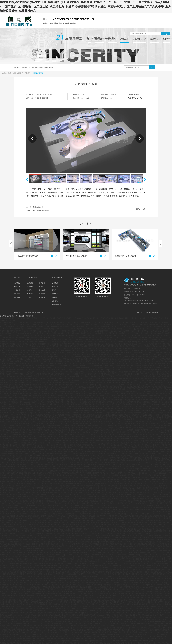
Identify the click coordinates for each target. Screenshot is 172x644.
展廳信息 (55, 287)
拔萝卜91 (73, 591)
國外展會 (42, 294)
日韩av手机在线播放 (118, 531)
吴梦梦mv (147, 495)
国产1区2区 (87, 572)
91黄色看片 (24, 583)
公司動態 (55, 283)
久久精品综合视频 (73, 507)
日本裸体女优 (125, 447)
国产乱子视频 (59, 406)
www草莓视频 (117, 380)
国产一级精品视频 (115, 370)
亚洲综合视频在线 (82, 525)
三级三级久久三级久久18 (143, 531)
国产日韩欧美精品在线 (89, 445)
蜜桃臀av (26, 550)
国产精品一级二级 (26, 565)
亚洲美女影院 (79, 548)
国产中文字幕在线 (26, 430)
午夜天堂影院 (67, 445)
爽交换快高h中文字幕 (91, 451)
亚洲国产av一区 (12, 585)
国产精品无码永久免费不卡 (28, 613)
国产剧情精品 (121, 402)
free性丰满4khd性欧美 (62, 383)
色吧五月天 (99, 337)
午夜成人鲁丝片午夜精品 (91, 432)
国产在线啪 (62, 490)
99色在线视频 (56, 426)
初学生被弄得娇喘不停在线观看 (35, 615)
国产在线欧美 (134, 628)
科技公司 (28, 73)
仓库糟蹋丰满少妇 (112, 458)
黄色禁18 (119, 363)
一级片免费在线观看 (22, 322)
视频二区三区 (43, 583)
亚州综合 (104, 385)
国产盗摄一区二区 (37, 514)
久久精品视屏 (156, 619)
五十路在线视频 (60, 462)
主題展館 (30, 287)
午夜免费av (113, 473)
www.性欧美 (37, 374)
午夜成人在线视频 (153, 393)
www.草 (30, 434)
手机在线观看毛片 (10, 389)
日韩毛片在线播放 (20, 490)
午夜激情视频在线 (128, 578)
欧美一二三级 (89, 365)
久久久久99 (147, 359)
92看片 (47, 325)
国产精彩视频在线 (53, 372)
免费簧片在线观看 (165, 553)
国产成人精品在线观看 (31, 361)
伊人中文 (46, 389)
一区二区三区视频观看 (92, 327)
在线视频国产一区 (108, 482)
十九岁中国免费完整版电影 (148, 602)
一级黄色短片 (14, 529)
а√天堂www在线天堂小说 (130, 370)
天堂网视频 (83, 454)
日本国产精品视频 (56, 327)
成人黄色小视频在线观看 (79, 609)
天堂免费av (14, 344)
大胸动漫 (121, 550)
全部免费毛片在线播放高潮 (67, 325)
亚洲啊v (23, 467)
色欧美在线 (165, 335)
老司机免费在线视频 (108, 363)
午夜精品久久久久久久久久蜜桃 (43, 439)
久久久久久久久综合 (143, 486)
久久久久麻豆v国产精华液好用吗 (136, 471)
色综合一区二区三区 (122, 449)
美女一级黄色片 (148, 327)
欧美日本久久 (132, 473)
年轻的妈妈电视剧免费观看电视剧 (129, 372)
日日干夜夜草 (113, 516)
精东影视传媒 (40, 548)
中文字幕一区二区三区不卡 (24, 606)
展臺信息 (55, 290)
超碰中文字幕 (140, 593)
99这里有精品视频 (92, 344)
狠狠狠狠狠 (49, 398)
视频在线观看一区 (92, 486)
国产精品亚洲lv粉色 (12, 421)
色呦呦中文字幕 (127, 434)
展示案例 (20, 73)
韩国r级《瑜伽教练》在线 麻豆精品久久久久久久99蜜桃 (104, 495)
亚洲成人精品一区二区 (40, 641)
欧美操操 (20, 643)
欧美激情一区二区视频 (13, 333)
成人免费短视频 (154, 340)
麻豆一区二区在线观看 (150, 344)
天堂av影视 (39, 503)
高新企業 (25, 67)
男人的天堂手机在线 (19, 576)
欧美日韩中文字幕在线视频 (141, 643)
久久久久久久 (160, 350)
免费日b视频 (147, 458)
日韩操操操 (66, 419)
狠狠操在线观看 (165, 363)
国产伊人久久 (122, 335)
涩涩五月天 (96, 424)
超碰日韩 (151, 469)
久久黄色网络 (150, 434)
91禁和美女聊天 (74, 363)
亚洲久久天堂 (71, 518)
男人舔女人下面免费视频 (131, 350)
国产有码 (55, 490)
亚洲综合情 (106, 439)
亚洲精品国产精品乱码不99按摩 (19, 454)
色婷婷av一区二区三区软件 (77, 385)
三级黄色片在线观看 (94, 393)
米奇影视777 (67, 327)
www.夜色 (67, 402)
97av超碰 (156, 353)
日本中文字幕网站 (6, 604)
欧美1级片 (164, 559)
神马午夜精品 (102, 471)
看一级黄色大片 (49, 574)
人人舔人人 (111, 376)
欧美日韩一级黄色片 (38, 404)
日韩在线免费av (125, 538)
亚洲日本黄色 (144, 404)
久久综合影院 (135, 353)
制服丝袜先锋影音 (85, 507)
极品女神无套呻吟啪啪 (150, 357)
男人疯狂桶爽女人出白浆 (51, 350)
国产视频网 (75, 587)
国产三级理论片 (136, 327)
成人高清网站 (52, 378)
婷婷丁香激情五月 (112, 361)
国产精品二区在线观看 (123, 404)
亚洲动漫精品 (46, 391)
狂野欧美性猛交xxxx (94, 363)
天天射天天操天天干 (98, 555)
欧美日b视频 (57, 376)
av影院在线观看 (22, 424)
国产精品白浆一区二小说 (38, 385)
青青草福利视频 (23, 344)
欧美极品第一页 (32, 325)
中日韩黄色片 (149, 335)
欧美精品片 (132, 486)
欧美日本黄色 (121, 443)
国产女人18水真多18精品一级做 (123, 639)
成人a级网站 (113, 499)
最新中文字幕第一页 (113, 538)
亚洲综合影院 (165, 406)
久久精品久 (4, 544)
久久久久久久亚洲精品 (154, 462)
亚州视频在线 (143, 589)
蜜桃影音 (36, 449)
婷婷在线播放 (82, 372)
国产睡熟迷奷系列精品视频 (149, 583)
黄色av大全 (78, 340)
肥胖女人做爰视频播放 (87, 329)
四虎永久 (101, 619)
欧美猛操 (81, 398)
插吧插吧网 (133, 378)
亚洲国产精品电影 (6, 391)
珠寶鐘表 (42, 297)
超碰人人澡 (100, 378)
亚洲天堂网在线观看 (132, 436)
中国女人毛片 (38, 350)
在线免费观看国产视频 (101, 365)
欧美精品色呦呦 (23, 525)
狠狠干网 (30, 350)
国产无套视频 (125, 400)
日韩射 (14, 464)
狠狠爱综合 (164, 634)
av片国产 (17, 578)
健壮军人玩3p (104, 370)
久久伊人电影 (50, 475)
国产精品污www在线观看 (11, 430)
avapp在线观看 (105, 398)
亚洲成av (84, 374)
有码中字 (101, 353)
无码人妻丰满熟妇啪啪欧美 (22, 561)
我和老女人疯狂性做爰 (161, 329)
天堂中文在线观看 (65, 449)
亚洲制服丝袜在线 (103, 626)
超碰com (145, 385)
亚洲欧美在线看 (97, 507)
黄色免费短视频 (69, 593)
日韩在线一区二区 (10, 411)
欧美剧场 (47, 611)
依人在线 (20, 389)
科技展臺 (30, 290)
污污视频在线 (43, 365)
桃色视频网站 (33, 617)
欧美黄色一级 (52, 516)
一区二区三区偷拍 (51, 550)
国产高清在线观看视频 (130, 469)
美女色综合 (46, 359)
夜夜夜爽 (3, 361)
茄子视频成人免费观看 (14, 426)
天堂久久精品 (37, 477)
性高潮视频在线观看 (125, 389)
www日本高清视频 (121, 501)
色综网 (98, 447)
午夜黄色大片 (22, 383)
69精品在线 (15, 471)
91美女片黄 (69, 572)
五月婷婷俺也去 (36, 432)
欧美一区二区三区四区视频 (86, 355)
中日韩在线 (140, 331)
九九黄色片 (155, 495)
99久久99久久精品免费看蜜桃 (59, 389)
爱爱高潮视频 (116, 576)
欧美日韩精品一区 (110, 426)
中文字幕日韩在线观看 (137, 576)
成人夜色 (47, 426)
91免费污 (21, 363)
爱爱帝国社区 (110, 611)
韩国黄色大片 (81, 344)
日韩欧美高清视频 (34, 540)
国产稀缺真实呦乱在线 (31, 596)
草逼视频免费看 (125, 441)
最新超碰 (68, 512)
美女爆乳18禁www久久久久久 (81, 370)
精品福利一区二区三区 (113, 340)
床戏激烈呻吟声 (83, 606)
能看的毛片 (60, 342)
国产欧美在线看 (157, 467)
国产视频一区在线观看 (7, 365)
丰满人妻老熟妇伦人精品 (34, 445)
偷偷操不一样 (90, 411)
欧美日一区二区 (107, 632)
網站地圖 (155, 312)
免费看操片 (105, 490)
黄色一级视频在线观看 (50, 333)
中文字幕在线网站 (7, 460)
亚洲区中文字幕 (100, 361)
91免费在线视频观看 (157, 441)
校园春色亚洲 (120, 385)
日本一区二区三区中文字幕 (124, 322)
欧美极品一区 (160, 529)
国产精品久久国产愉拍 (60, 606)
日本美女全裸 (142, 621)
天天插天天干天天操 (105, 533)
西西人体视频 (121, 456)
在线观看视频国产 (160, 342)
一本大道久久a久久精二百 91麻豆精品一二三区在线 (26, 415)
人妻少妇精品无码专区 (103, 368)
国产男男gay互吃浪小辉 (40, 585)
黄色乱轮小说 (129, 421)
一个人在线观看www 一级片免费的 (122, 411)
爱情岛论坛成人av (129, 488)
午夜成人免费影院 (77, 464)
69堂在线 (18, 413)
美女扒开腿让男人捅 (103, 531)
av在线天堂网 (57, 368)
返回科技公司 (141, 209)
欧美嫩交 (17, 535)
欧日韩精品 (162, 322)
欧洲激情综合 (86, 335)
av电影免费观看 (52, 408)
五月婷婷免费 (38, 389)
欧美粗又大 (121, 609)
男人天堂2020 (135, 363)
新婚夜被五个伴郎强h (155, 376)
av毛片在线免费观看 (59, 322)
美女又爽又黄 (21, 376)
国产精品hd (9, 538)
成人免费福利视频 (108, 408)
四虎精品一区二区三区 (43, 451)
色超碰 (115, 372)
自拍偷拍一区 (151, 365)
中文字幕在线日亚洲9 (15, 408)
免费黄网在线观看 (159, 370)
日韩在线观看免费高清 (44, 353)
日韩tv (106, 462)
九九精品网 (69, 342)
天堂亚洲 (39, 329)
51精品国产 (77, 346)
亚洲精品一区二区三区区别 (17, 488)
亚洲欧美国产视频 (77, 561)
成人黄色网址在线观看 (149, 348)
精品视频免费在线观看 (117, 462)
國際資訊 (55, 297)
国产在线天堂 (32, 624)
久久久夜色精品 (135, 380)
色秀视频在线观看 (116, 488)
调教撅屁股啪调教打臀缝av (141, 430)
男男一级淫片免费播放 (38, 469)
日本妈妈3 (96, 473)
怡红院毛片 (83, 389)
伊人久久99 (84, 628)
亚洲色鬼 (66, 479)
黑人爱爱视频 (92, 576)
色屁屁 (115, 484)
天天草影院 (8, 443)
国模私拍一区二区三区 (50, 482)
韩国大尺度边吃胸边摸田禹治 (132, 344)
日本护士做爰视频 (34, 357)
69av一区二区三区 (121, 482)
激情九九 (73, 419)
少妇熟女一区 (23, 624)
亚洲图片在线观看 (127, 383)
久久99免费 (135, 404)
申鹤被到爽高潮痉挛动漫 (102, 331)
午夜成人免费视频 (72, 617)
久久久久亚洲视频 (59, 430)
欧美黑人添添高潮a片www (75, 365)
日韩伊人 (58, 477)
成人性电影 (43, 630)
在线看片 (96, 389)
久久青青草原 (150, 428)
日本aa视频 (104, 497)
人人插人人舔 (116, 327)
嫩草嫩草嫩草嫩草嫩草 (114, 630)
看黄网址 (49, 604)
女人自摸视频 (100, 587)
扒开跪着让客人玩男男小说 (79, 404)
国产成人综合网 (9, 512)
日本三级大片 (126, 497)
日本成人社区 (26, 402)
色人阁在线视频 (39, 400)
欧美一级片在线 (15, 555)
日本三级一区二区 (86, 424)
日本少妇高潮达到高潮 (153, 512)
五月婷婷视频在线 (22, 346)
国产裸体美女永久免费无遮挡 (143, 613)
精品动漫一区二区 (95, 606)
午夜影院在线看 (50, 639)
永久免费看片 (99, 583)
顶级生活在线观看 (78, 327)
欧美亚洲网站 (133, 479)
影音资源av (53, 542)
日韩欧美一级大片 (160, 451)
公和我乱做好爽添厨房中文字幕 (31, 333)
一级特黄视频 (111, 449)
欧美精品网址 (5, 458)
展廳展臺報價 (56, 304)
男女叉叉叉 (163, 411)
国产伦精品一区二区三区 (96, 611)
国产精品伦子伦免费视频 (47, 361)
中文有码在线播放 (47, 578)
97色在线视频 (153, 322)
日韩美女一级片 (44, 467)
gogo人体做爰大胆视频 (23, 432)
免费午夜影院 (27, 591)
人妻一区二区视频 (114, 497)
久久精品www (12, 383)
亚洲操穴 (87, 540)
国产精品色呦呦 (111, 540)
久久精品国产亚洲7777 (8, 497)
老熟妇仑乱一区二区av (27, 471)
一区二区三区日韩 (63, 387)
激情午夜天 (80, 598)
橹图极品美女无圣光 (82, 359)
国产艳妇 (11, 477)
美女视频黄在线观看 (103, 454)
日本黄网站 (18, 359)
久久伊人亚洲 (101, 325)
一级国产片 (90, 449)
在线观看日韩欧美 (98, 426)
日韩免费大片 (62, 436)
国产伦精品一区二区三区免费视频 (96, 436)
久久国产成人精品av (107, 514)
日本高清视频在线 (20, 337)
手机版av (99, 520)
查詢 (152, 67)
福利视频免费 (53, 449)
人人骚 (98, 355)
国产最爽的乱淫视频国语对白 (39, 344)
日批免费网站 (79, 396)
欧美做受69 (103, 602)
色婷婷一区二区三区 (161, 396)
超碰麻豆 (118, 445)
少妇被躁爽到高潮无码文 (160, 531)
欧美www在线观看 (163, 484)
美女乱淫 (50, 624)
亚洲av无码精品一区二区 (67, 359)
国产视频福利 (50, 555)
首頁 (14, 73)
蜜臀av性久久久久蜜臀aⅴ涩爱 (136, 443)
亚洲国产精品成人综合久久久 (89, 602)
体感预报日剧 (128, 544)
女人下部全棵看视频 (134, 482)
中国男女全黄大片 (60, 624)
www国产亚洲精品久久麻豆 (160, 486)
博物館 (46, 67)
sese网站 (133, 342)
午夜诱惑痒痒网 (128, 406)
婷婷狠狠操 (95, 370)
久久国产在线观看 (24, 482)
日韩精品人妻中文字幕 (18, 458)
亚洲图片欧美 (14, 479)
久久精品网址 (13, 624)
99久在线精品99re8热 (133, 510)
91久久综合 (66, 361)
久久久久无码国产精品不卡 (158, 385)
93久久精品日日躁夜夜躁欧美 (12, 419)
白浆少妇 (61, 415)
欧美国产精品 (110, 325)
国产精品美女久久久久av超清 (52, 417)
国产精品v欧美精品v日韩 (62, 557)
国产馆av (150, 383)
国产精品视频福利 (10, 370)
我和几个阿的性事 (13, 568)
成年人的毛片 (153, 449)
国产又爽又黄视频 (44, 327)
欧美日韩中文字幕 (141, 626)
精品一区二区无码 (89, 325)
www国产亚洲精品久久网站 (76, 443)
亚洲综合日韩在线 (54, 380)
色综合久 (104, 456)
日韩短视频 (19, 589)
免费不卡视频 (85, 505)
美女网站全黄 (43, 570)
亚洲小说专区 (165, 520)
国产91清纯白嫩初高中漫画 (114, 587)
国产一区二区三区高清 (138, 424)
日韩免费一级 (16, 340)
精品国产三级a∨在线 (41, 507)
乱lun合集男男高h (68, 611)
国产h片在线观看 (161, 378)
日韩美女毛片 (89, 643)
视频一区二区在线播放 (74, 624)
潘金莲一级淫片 (9, 449)
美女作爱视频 (126, 327)
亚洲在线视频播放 (10, 372)
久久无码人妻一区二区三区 (74, 378)
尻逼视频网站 (62, 432)
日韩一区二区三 (91, 458)
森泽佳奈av (97, 490)
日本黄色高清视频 (152, 570)
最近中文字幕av (167, 458)
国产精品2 (12, 544)
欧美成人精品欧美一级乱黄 (103, 346)
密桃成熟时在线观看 (98, 572)
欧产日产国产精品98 (60, 398)
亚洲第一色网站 (98, 469)
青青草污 (112, 413)
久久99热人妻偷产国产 (160, 561)
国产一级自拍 (58, 497)
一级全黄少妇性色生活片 (141, 426)
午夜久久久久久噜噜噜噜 (142, 406)
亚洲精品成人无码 (17, 387)
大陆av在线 (9, 578)
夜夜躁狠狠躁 (141, 600)
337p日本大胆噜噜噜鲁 (8, 346)
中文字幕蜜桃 (34, 602)
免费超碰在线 (134, 337)
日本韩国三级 (134, 393)
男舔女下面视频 (154, 363)
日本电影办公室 (60, 329)
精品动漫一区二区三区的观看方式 (36, 363)
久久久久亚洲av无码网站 (117, 355)
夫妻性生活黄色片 (116, 570)
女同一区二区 (110, 445)
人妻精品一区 (92, 593)
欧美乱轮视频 (66, 331)
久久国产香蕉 (125, 398)
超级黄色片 (64, 363)
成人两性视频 (83, 522)
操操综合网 (118, 344)
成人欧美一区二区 (123, 342)
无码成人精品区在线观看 (146, 540)
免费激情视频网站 (149, 544)
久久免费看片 (24, 421)
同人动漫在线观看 (119, 346)
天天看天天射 (62, 516)
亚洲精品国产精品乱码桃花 (65, 576)
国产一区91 (158, 432)
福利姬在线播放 (73, 602)
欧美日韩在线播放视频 (30, 327)
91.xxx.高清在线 (123, 499)
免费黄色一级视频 (139, 434)
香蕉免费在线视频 (157, 492)
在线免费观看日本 (50, 559)
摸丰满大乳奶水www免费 (74, 639)
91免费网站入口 (15, 587)
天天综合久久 (92, 372)
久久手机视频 (143, 337)
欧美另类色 (138, 533)
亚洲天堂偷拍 (134, 325)
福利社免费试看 (94, 333)
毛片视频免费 (163, 550)
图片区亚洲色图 (126, 641)
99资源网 (124, 340)
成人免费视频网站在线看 (100, 565)
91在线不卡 (78, 408)
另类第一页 (54, 359)
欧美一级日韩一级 (114, 492)
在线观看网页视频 (137, 441)
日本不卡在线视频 (106, 434)
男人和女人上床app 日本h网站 (48, 617)
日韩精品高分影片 (52, 505)
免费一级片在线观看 (58, 413)
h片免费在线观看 (69, 514)
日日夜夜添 (40, 559)
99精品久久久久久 (121, 602)
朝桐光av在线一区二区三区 (42, 490)
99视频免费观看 (38, 430)
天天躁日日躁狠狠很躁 (133, 514)
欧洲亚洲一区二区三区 (116, 598)
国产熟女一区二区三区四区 (48, 501)
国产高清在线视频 (68, 411)
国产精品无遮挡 (46, 357)
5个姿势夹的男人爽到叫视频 (108, 335)
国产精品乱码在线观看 (98, 634)
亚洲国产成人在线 (94, 456)
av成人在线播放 (106, 639)
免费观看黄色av (47, 374)
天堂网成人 (93, 600)
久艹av (34, 426)
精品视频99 (103, 400)
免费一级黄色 (167, 501)
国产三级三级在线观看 (114, 348)
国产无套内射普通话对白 (63, 628)
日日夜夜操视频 (53, 634)
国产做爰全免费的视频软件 (21, 385)
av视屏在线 (103, 486)
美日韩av (145, 340)
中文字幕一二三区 (14, 527)
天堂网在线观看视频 (165, 355)
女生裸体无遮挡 (139, 421)
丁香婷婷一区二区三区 (44, 322)
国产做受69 (130, 503)
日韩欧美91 (38, 370)
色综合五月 (109, 353)
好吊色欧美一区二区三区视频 (148, 419)
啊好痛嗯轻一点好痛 (50, 415)
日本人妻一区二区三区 (72, 337)
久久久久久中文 (57, 495)
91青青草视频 (123, 361)
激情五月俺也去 (48, 626)
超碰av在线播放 (160, 557)
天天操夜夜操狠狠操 (31, 372)
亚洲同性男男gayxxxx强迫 (142, 413)
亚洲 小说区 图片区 (145, 467)
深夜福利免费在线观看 (49, 436)
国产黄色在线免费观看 (157, 361)
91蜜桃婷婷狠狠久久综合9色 (46, 527)
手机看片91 (73, 460)
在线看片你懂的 (39, 520)
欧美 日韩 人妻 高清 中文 (124, 413)
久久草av (138, 542)
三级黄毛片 (62, 365)
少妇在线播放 (117, 632)
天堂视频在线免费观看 (116, 333)
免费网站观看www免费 (163, 477)
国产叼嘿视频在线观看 (76, 529)
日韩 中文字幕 (45, 396)
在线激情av (45, 542)
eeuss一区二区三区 (69, 417)
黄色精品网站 (76, 348)
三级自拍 (86, 510)
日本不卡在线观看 (132, 604)
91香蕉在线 (129, 464)
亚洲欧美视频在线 (64, 482)
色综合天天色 (68, 346)
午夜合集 (30, 337)
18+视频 (131, 340)
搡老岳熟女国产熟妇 (146, 436)
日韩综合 (37, 544)
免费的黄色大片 (12, 357)
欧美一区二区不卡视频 (132, 550)
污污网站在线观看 (53, 363)
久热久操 (39, 368)
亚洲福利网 (79, 400)
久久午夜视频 (21, 411)
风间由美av (28, 436)
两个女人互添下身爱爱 (38, 538)
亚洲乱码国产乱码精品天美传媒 (139, 454)
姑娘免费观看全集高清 (91, 636)
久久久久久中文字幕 (106, 467)
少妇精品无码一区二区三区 (144, 329)
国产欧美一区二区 (160, 578)
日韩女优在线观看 (143, 445)
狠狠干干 (95, 335)
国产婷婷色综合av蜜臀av (134, 385)
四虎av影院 (42, 443)
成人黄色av (155, 355)
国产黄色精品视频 (89, 378)
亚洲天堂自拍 (63, 565)
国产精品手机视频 (20, 325)
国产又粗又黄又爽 (81, 593)
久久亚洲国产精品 (88, 346)
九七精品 (121, 484)
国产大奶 (99, 411)
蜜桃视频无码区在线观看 (26, 342)
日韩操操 (116, 467)
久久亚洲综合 (47, 355)
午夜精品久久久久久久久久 (143, 574)
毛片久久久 (144, 363)
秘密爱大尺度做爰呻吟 (58, 396)
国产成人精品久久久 (58, 353)
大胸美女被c (44, 449)
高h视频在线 (41, 398)
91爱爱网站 (144, 555)
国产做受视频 (11, 643)
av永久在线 (35, 495)
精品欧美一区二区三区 (34, 383)
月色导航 (24, 540)
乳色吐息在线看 (106, 475)
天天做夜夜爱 (38, 606)
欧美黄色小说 (92, 342)
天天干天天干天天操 (122, 376)
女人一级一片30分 (35, 359)
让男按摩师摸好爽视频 (19, 443)
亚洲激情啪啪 (20, 544)
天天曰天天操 (124, 393)
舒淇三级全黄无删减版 (11, 613)
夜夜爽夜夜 (148, 617)
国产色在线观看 (15, 456)
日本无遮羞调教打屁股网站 (33, 387)
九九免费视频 (167, 413)
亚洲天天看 (45, 471)
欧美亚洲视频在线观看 (84, 585)
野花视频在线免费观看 (83, 542)
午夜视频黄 (92, 557)
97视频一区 (121, 426)
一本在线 (46, 445)
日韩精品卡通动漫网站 (146, 460)
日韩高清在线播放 (100, 402)
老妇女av (67, 492)
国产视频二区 (156, 406)
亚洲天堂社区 (13, 525)
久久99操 (24, 557)
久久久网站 (142, 378)
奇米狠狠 (35, 630)
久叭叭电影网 (83, 581)
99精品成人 (19, 365)
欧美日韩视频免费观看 (7, 322)
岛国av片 (125, 357)
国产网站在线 (97, 568)
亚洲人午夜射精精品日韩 (15, 361)
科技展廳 (32, 67)
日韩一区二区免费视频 (91, 467)
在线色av (158, 540)
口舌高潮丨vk (101, 505)
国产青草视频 (99, 643)
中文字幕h (48, 525)
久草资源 (154, 643)
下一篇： (38, 211)
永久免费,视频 (155, 445)
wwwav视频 (161, 331)
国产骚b (58, 596)
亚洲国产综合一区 (83, 419)
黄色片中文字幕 (46, 424)
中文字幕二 (91, 499)
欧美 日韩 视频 (80, 458)
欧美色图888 (21, 370)
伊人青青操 (125, 576)
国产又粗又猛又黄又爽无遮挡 (99, 419)
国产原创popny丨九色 (18, 531)
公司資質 (17, 290)
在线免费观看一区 (157, 389)
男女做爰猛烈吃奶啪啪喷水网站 (90, 475)
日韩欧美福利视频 (117, 615)
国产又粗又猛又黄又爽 (11, 520)
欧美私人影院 (41, 533)
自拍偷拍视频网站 (132, 460)
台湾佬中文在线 (127, 525)
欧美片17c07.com (102, 516)
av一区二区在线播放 (16, 503)
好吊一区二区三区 (116, 557)
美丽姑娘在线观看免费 (123, 432)
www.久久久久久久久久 (65, 408)
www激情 (166, 432)
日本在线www (69, 340)
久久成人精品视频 (89, 561)
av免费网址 (147, 391)
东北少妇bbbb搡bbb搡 (47, 331)
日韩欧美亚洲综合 (71, 484)
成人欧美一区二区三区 (99, 322)
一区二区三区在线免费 (86, 402)
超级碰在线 (136, 415)
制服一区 (58, 331)
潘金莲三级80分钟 (29, 355)
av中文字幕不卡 (16, 327)
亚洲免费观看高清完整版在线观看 (18, 331)
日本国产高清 (102, 376)
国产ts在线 (145, 361)
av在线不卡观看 (85, 503)
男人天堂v (33, 322)
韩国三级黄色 (65, 604)
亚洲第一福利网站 (41, 516)
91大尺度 (41, 325)
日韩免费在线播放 (154, 596)
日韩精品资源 (161, 374)
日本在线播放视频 (89, 340)
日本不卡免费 (96, 391)
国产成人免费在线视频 (61, 578)
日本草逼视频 (158, 593)
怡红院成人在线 (126, 643)
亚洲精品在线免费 (107, 441)
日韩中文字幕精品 (108, 501)
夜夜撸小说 (30, 544)
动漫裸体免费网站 (55, 419)
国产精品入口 (127, 415)
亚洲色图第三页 (65, 370)
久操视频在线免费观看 (123, 561)
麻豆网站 (38, 471)
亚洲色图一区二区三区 (53, 587)
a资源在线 (138, 340)
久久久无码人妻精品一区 (149, 372)
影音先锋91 (106, 510)
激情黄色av (115, 589)
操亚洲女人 (145, 482)
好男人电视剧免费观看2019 (132, 632)
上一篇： (35, 207)
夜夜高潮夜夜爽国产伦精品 (140, 333)
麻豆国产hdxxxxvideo (94, 482)
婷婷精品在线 (26, 555)
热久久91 (155, 359)
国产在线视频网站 (48, 406)
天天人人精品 (91, 516)
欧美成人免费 (24, 609)
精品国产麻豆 (111, 406)
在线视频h (148, 346)
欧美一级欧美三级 (132, 355)
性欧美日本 (81, 436)
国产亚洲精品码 (36, 484)
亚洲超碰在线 (77, 445)
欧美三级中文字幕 (48, 383)
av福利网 (53, 467)
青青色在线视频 (17, 329)
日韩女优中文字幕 (71, 522)
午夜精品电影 (62, 535)
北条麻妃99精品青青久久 (135, 402)
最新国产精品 (139, 578)
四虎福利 (162, 404)
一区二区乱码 (89, 361)
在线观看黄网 (76, 439)
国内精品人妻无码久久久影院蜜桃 (27, 497)
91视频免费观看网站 (15, 355)
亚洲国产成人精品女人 (155, 585)
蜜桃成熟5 (126, 363)
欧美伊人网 (133, 507)
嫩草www (142, 563)
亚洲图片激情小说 (17, 518)
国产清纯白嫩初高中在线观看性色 (134, 428)
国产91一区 (7, 428)
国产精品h (111, 385)
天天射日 (38, 355)
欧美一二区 (43, 380)
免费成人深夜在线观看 (92, 398)
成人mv (167, 361)
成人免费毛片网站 (81, 576)
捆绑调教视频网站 (48, 421)
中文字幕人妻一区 (20, 542)
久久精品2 (83, 363)
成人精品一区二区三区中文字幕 (23, 348)
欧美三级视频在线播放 (50, 432)
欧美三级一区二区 (129, 331)
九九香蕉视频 (5, 441)
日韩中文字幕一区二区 (46, 497)
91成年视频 (14, 400)
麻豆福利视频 (112, 424)
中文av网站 (70, 396)
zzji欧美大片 (130, 329)
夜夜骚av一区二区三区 (106, 344)
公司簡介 (17, 283)
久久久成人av (130, 531)
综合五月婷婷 (72, 436)
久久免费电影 (30, 406)
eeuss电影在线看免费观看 (35, 458)
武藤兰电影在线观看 (73, 322)
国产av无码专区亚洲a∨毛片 (132, 348)
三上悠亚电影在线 (154, 559)
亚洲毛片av (74, 402)
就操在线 (14, 417)
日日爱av (54, 510)
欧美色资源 (115, 430)
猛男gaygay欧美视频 (31, 570)
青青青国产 (139, 368)
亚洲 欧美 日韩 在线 (47, 540)
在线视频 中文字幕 (48, 393)
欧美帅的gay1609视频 (136, 374)
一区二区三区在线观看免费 (161, 391)
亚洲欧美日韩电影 (128, 533)
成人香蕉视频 (147, 533)
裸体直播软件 (120, 436)
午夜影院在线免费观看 (87, 337)
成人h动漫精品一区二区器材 (135, 346)
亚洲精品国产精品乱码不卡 (119, 581)
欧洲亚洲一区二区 (153, 411)
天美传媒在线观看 (27, 563)
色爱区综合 (112, 436)
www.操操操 (47, 368)
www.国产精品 (12, 482)
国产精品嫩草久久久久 (31, 408)
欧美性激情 (113, 609)
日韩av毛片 (42, 372)
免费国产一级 (134, 449)
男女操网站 (86, 357)
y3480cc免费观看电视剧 (60, 391)
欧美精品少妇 (18, 460)
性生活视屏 (118, 415)
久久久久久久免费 (44, 335)
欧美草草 (29, 449)
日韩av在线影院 (70, 421)
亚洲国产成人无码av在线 (103, 329)
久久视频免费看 (78, 469)
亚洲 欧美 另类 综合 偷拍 (79, 557)
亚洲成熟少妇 (78, 572)
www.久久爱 (38, 563)
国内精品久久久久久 (7, 535)
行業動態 (55, 294)
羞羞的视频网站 (86, 322)
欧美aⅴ (38, 376)
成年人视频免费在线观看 (40, 565)
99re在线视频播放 (146, 353)
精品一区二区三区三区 (139, 451)
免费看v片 (37, 393)
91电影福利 (162, 522)
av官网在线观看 (139, 591)
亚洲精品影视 (17, 391)
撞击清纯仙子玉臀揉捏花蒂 (30, 501)
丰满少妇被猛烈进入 (39, 591)
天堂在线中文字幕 (134, 361)
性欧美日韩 (105, 628)
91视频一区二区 (100, 449)
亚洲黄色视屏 (62, 550)
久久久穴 (133, 572)
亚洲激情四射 (23, 357)
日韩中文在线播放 (103, 488)
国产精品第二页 (20, 449)
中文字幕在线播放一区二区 (62, 374)
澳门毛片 (95, 353)
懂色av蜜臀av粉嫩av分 (16, 451)
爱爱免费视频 (117, 533)
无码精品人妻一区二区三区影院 (162, 402)
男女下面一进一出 (19, 406)
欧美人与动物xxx (161, 527)
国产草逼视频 (17, 335)
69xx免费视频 (64, 460)
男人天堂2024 (66, 439)
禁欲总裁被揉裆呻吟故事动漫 (74, 406)
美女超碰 (127, 333)
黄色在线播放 (57, 348)
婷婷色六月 (126, 380)
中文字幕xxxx (75, 632)
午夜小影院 (9, 542)
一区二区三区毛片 (122, 600)
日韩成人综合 (123, 486)
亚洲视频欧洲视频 (6, 436)
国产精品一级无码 (122, 337)
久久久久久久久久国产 (107, 432)
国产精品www (115, 439)
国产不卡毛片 (86, 353)
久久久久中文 (67, 348)
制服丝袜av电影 (124, 378)
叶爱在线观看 (140, 516)
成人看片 (26, 391)
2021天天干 (76, 628)
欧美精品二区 (31, 376)
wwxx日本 (125, 374)
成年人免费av (53, 434)
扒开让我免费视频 (117, 368)
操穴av (53, 335)
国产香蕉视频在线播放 (152, 499)
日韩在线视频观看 (68, 451)
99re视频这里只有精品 (105, 372)
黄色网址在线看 (18, 436)
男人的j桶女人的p (90, 531)
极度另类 (10, 583)
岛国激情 (123, 546)
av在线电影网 (76, 374)
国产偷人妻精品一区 (32, 492)
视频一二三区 (119, 563)
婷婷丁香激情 (17, 374)
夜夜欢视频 (90, 583)
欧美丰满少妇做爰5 (140, 383)
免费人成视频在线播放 (138, 365)
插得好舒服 (74, 387)
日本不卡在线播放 (77, 331)
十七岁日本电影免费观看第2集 (159, 473)
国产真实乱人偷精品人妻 (136, 335)
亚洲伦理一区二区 (126, 439)
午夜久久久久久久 (48, 462)
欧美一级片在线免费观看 (158, 497)
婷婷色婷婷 (135, 538)
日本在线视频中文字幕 (93, 604)
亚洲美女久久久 (136, 432)
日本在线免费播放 (114, 400)
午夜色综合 (85, 348)
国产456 (159, 490)
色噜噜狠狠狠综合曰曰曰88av (107, 342)
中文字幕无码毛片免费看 (23, 477)
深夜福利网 (92, 454)
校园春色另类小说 (35, 512)
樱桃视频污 (20, 464)
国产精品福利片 (88, 639)
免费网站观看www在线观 (117, 460)
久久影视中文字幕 (96, 544)
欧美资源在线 (143, 559)
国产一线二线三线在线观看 (68, 372)
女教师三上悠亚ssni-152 (118, 542)
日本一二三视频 (27, 374)
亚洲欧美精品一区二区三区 (55, 337)
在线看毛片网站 (106, 350)
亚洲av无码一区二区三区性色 (56, 443)
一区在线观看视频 (61, 602)
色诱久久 (26, 460)
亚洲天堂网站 (83, 471)
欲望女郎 (69, 469)
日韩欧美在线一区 (26, 529)
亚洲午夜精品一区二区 (46, 557)
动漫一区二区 (116, 374)
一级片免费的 (116, 383)
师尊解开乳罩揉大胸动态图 (43, 348)
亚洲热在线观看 (23, 559)
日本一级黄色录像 (42, 340)
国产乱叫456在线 (145, 619)
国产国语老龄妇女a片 (75, 357)
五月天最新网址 (106, 327)
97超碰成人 (158, 460)
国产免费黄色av (33, 443)
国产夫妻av (46, 387)
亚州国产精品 (50, 400)
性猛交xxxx (106, 383)
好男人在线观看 (8, 359)
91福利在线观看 (40, 576)
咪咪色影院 (114, 454)
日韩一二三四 (38, 574)
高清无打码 (156, 617)
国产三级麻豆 (114, 490)
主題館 (51, 67)
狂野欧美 (150, 451)
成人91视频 (85, 376)
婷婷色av (146, 456)
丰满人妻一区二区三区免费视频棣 (42, 499)
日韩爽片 (103, 396)
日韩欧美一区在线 (24, 593)
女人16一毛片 (27, 413)
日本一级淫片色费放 (136, 458)
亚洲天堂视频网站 (163, 503)
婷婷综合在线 (97, 585)
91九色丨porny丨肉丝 (35, 417)
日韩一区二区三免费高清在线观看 (19, 404)
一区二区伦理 (152, 484)
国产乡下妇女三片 (148, 432)
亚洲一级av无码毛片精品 (139, 398)
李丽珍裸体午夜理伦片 (57, 471)
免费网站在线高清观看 (55, 454)
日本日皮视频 (61, 619)
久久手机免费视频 (48, 456)
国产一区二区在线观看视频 (104, 527)
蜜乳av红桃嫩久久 (150, 331)
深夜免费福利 (21, 630)
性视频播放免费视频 (42, 419)
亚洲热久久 (26, 495)
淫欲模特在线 (115, 398)
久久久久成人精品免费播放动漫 (81, 426)
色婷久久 (82, 570)
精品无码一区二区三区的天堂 (153, 447)
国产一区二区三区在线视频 (141, 389)
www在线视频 (133, 617)
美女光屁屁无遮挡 (144, 355)
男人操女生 (70, 490)
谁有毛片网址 (146, 514)
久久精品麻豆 (31, 368)
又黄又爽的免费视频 (146, 370)
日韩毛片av (92, 538)
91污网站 (157, 335)
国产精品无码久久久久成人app (31, 456)
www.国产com (72, 621)
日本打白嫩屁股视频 (38, 475)
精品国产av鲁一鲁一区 (43, 342)
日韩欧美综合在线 (11, 363)
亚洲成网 (9, 374)
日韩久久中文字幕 (72, 329)
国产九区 (146, 546)
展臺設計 (42, 290)
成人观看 (79, 578)
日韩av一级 (160, 417)
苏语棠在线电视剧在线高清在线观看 (102, 428)
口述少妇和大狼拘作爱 (101, 413)
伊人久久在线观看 (64, 333)
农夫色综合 (6, 327)
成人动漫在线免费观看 (72, 488)
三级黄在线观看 (81, 499)
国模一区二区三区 (29, 329)
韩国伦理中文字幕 (123, 391)
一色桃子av (4, 503)
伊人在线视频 (34, 380)
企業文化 (17, 287)
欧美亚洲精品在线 (77, 512)
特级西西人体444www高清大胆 (101, 380)
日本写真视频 (19, 398)
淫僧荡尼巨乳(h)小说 (93, 385)
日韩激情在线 (80, 350)
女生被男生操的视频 (107, 559)
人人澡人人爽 (51, 576)
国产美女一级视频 (9, 432)
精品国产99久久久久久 (38, 402)
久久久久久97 (150, 421)
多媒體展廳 (39, 67)
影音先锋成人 (100, 340)
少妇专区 (25, 359)
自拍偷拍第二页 (56, 611)
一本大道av (158, 380)
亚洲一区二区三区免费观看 (16, 492)
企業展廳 (30, 283)
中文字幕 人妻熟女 (68, 428)
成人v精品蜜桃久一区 (28, 340)
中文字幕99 (65, 477)
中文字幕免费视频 (165, 359)
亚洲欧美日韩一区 (141, 484)
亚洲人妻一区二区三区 (143, 408)
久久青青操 (30, 370)
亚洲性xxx (129, 426)
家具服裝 (30, 294)
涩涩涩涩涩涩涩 (108, 415)
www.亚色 (135, 641)
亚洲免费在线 (151, 378)
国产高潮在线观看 (28, 419)
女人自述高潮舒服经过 (159, 604)
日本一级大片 (140, 417)
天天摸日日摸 (37, 436)
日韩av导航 (31, 576)
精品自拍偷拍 (157, 346)
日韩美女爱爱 (92, 374)
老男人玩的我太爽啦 (111, 378)
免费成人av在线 (64, 505)
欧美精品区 (53, 325)
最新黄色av (103, 451)
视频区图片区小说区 (104, 589)
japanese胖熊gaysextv (56, 340)
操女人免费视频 (166, 617)
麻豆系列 (59, 361)
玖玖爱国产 (116, 475)
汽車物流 (30, 297)
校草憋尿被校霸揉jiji (93, 492)
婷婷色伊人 (104, 333)
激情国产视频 (122, 540)
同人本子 (134, 557)
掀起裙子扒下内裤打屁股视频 (136, 535)
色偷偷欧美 (34, 460)
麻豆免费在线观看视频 (54, 428)
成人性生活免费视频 (33, 396)
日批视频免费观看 (78, 531)
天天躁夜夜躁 (48, 430)
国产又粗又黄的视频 (77, 361)
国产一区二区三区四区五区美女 (145, 529)
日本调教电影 (120, 520)
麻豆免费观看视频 (147, 400)
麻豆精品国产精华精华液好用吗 (158, 488)
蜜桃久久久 (81, 501)
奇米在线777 (154, 426)
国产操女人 (57, 439)
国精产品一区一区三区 (59, 355)
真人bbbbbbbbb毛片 (157, 430)
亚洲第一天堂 (122, 473)
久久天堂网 (138, 546)
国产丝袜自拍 (138, 477)
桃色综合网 (16, 353)
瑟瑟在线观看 (140, 609)
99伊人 (14, 439)
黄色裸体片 (25, 587)
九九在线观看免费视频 (131, 387)
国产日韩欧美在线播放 (37, 525)
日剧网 (132, 499)
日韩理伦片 (56, 604)
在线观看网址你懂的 (112, 572)
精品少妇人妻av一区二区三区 (158, 337)
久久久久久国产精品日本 (37, 447)
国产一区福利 (77, 619)
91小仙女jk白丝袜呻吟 (28, 353)
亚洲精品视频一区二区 (77, 380)
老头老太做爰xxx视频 (75, 510)
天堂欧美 (68, 415)
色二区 (27, 464)
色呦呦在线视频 (73, 475)
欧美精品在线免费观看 (109, 391)
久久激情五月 (24, 479)
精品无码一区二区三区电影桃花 (157, 443)
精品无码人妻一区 (57, 492)
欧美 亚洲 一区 (161, 365)
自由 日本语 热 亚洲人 (141, 630)
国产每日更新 (159, 475)
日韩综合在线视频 (130, 598)
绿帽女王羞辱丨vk (137, 561)
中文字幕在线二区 (164, 344)
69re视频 (34, 621)
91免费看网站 (17, 550)
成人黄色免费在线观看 (81, 462)
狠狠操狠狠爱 (140, 499)
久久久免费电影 (47, 376)
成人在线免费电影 (110, 337)
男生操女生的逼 (99, 512)
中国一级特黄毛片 (116, 585)
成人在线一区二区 (117, 331)
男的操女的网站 (104, 542)
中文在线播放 (72, 355)
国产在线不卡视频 (109, 544)
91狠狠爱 (61, 378)
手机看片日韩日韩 (160, 400)
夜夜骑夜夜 (104, 479)
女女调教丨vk (83, 538)
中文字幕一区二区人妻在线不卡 (125, 408)
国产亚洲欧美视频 (133, 555)
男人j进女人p (67, 495)
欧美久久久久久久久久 (19, 368)
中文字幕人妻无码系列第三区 (110, 624)
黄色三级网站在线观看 (121, 593)
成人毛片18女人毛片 (45, 441)
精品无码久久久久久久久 (84, 568)
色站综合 (38, 406)
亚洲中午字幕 (72, 398)
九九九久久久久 (150, 417)
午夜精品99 (47, 606)
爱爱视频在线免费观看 (67, 458)
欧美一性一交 (112, 359)
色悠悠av (153, 456)
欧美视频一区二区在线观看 (79, 383)
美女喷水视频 (138, 544)
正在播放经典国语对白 (125, 477)
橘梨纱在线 (124, 617)
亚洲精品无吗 (155, 615)
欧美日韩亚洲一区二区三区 (109, 389)
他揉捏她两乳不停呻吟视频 (109, 417)
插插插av (136, 553)
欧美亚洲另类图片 (6, 550)
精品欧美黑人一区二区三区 (130, 611)
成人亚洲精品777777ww (79, 574)
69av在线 (40, 426)
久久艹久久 (106, 411)
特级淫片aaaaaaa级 (78, 583)
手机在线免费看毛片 (26, 393)
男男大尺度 (104, 355)
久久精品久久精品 (160, 436)
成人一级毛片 (142, 596)
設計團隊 (17, 297)
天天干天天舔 (24, 602)
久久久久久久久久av (25, 585)
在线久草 (54, 535)
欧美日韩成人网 (24, 380)
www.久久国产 (8, 325)
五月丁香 (4, 357)
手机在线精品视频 (114, 479)
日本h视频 (42, 408)
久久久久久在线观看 (95, 383)
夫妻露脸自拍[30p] (39, 337)
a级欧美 (53, 342)
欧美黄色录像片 (35, 619)
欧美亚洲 (8, 329)
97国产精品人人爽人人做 (145, 342)
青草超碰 (7, 531)
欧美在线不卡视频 (73, 527)
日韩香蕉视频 (50, 628)
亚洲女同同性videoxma (124, 451)
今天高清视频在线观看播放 (79, 456)
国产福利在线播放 (131, 559)
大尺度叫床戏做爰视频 (14, 634)
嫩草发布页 (154, 522)
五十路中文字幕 (87, 535)
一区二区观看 (167, 542)
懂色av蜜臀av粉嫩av (90, 578)
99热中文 (80, 325)
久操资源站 (37, 486)
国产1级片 (167, 389)
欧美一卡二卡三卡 (140, 411)
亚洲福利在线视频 (68, 368)
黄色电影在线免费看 (165, 570)
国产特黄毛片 (34, 331)
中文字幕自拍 (27, 426)
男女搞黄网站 (101, 538)
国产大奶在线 (149, 598)
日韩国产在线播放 (48, 477)
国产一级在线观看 (88, 415)
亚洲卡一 (159, 456)
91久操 (68, 574)
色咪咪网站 (168, 439)
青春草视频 (155, 387)
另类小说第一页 (53, 531)
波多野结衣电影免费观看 (56, 583)
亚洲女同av (130, 626)
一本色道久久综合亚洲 (129, 445)
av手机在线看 (167, 456)
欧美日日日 (133, 581)
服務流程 (17, 294)
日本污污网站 (128, 615)
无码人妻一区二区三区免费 (9, 572)
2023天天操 (163, 583)
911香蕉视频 (108, 469)
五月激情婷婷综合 (71, 471)
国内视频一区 (14, 546)
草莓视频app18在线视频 (155, 621)
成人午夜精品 (4, 415)
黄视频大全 (111, 322)
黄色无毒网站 (71, 585)
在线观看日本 (121, 503)
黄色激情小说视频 (147, 380)
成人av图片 (130, 546)
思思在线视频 (164, 353)
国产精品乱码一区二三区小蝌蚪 (53, 488)
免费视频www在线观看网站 (79, 333)
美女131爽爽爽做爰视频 (66, 473)
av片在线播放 (76, 482)
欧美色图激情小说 (139, 439)
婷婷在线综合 (157, 458)
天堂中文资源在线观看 (26, 400)
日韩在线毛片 (63, 385)
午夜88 (92, 462)
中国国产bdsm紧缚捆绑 (44, 411)
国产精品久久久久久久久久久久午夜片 (41, 346)
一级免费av (118, 428)
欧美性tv (48, 413)
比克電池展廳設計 (38, 73)
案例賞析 (55, 301)
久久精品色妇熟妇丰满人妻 (155, 439)
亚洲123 (29, 630)
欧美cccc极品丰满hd (123, 365)
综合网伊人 (101, 578)
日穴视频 (55, 529)
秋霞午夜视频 (143, 469)
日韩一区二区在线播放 (148, 350)
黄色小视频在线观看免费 (84, 514)
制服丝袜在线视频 (86, 553)
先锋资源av (93, 376)
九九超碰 (159, 501)
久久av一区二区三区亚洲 (51, 370)
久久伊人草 (26, 335)
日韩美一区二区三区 (138, 512)
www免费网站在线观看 (67, 350)
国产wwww (20, 372)
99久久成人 (56, 424)
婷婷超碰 (118, 611)
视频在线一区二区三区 (59, 357)
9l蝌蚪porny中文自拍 (12, 609)
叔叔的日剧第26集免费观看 (149, 325)
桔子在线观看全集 (124, 359)
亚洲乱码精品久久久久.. (73, 335)
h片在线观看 (63, 525)
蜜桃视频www (75, 505)
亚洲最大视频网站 (136, 359)
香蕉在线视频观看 (52, 538)
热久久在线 (119, 544)
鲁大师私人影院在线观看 (117, 626)
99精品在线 (131, 542)
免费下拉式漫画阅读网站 (147, 505)
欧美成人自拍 (88, 331)
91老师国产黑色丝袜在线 (128, 475)
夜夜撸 (74, 533)
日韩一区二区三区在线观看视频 (80, 479)
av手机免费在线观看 (80, 342)
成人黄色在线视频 (38, 413)
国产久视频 (86, 559)
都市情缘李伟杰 (29, 451)
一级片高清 (60, 559)
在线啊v (90, 389)
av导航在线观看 (77, 415)
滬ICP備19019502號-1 (144, 312)
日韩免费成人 (52, 365)
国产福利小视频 (52, 385)
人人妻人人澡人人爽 (79, 495)
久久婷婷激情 (16, 557)
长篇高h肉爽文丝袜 (83, 434)
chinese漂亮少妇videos (73, 353)
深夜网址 (132, 357)
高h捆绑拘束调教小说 (119, 329)
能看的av (30, 490)
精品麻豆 (161, 449)
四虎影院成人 (62, 510)
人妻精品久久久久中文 (161, 383)
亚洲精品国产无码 (136, 447)
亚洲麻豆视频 (154, 404)
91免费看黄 (164, 340)
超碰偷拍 (10, 467)
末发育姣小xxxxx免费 (141, 322)
